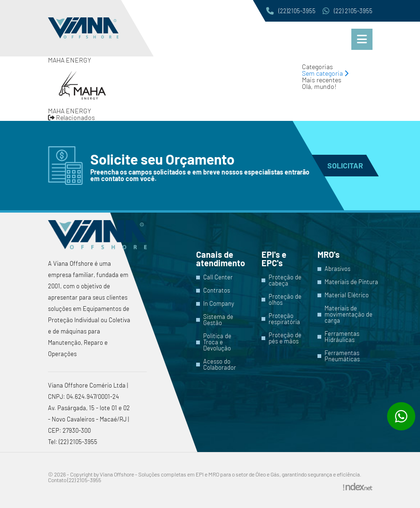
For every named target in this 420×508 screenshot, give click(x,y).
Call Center (218, 277)
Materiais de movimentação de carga (349, 314)
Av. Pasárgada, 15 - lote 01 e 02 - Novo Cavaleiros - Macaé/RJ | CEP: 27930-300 (89, 419)
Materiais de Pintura (351, 282)
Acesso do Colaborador (220, 365)
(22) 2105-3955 (348, 11)
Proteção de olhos (285, 300)
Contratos (217, 290)
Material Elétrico (347, 295)
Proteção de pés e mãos (285, 338)
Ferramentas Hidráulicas (342, 337)
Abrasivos (337, 269)
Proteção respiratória (284, 319)
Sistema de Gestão (218, 320)
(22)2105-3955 (291, 11)
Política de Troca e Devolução (217, 342)
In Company (219, 304)
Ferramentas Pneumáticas (342, 356)
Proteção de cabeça (285, 280)
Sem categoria (325, 73)
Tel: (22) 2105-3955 (73, 442)
